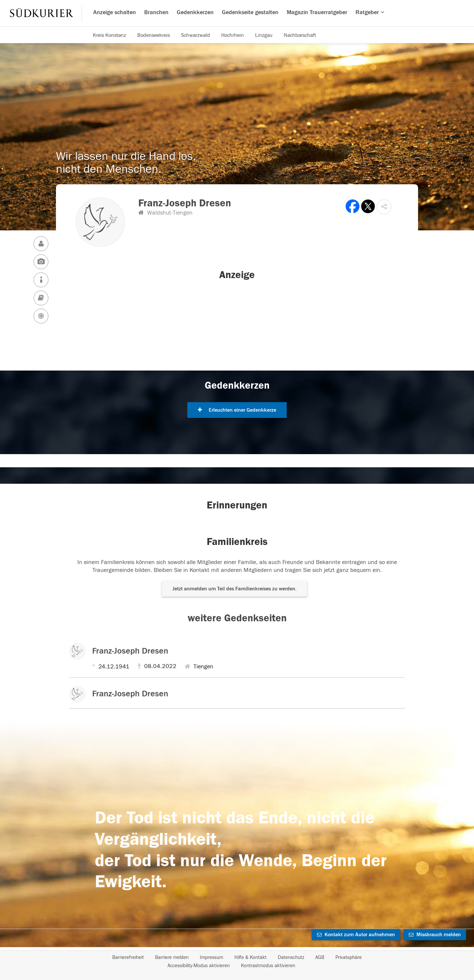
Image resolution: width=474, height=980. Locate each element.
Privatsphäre (349, 957)
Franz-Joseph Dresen (130, 651)
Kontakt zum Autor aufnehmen (356, 935)
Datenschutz (291, 957)
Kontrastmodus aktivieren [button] (268, 966)
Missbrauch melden (435, 935)
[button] (384, 207)
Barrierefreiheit (128, 957)
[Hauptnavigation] (237, 13)
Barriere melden (172, 957)
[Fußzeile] (237, 962)
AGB (320, 957)
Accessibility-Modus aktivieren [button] (199, 966)
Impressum (211, 957)
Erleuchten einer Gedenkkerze (237, 410)
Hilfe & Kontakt (250, 957)
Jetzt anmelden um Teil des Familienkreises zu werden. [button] (235, 589)
